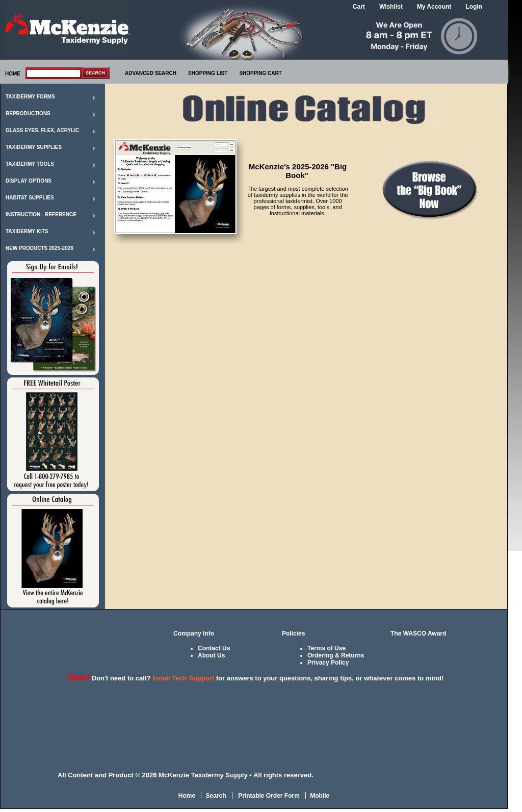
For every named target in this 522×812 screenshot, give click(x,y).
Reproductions (28, 113)
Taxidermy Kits (27, 231)
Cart (359, 7)
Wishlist (391, 7)
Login (474, 7)
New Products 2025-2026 (40, 248)
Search (216, 796)
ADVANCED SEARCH (151, 73)
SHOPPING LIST (208, 73)
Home (187, 796)
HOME (13, 74)
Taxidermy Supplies (34, 147)
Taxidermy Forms (30, 97)
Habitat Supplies (30, 198)
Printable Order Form (268, 796)
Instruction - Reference (41, 214)
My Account (434, 7)
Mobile (320, 796)
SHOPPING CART (260, 73)
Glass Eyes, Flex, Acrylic (42, 130)
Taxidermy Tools (30, 164)
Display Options (29, 181)
